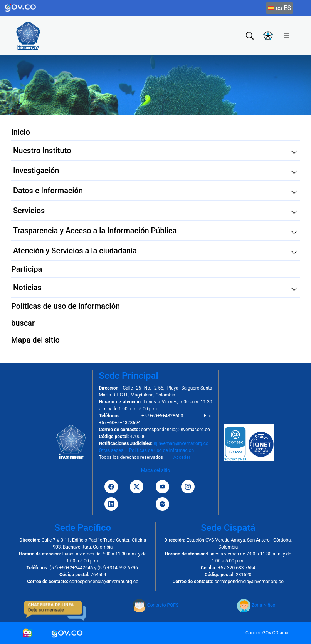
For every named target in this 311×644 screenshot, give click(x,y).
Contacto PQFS (155, 605)
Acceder (182, 457)
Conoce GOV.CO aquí (267, 633)
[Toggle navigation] (286, 35)
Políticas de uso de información (161, 450)
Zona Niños (256, 605)
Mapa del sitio (155, 470)
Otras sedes (111, 450)
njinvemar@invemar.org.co (181, 443)
